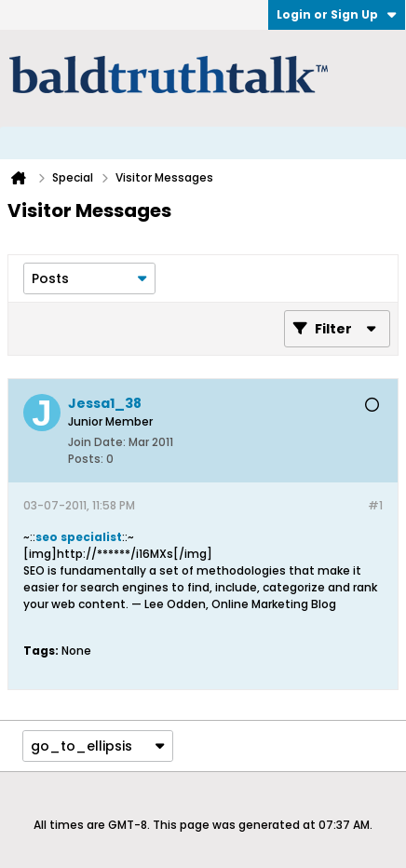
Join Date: (97, 442)
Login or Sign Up (337, 14)
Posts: (86, 459)
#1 (375, 505)
